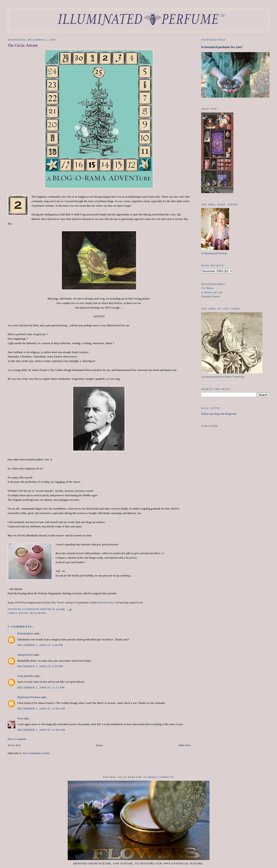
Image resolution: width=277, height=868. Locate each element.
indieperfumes (25, 655)
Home (99, 745)
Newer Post (14, 745)
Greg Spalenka (25, 676)
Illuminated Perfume (29, 697)
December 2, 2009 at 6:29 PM (40, 666)
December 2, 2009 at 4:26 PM (40, 645)
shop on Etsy (108, 603)
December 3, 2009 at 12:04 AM (41, 708)
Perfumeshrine (25, 633)
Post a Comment (17, 739)
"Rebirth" (61, 603)
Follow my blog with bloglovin (219, 414)
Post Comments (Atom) (36, 753)
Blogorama (38, 613)
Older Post (184, 745)
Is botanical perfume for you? (222, 47)
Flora (20, 718)
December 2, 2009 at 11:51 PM (41, 687)
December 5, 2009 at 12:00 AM (41, 730)
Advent (24, 613)
